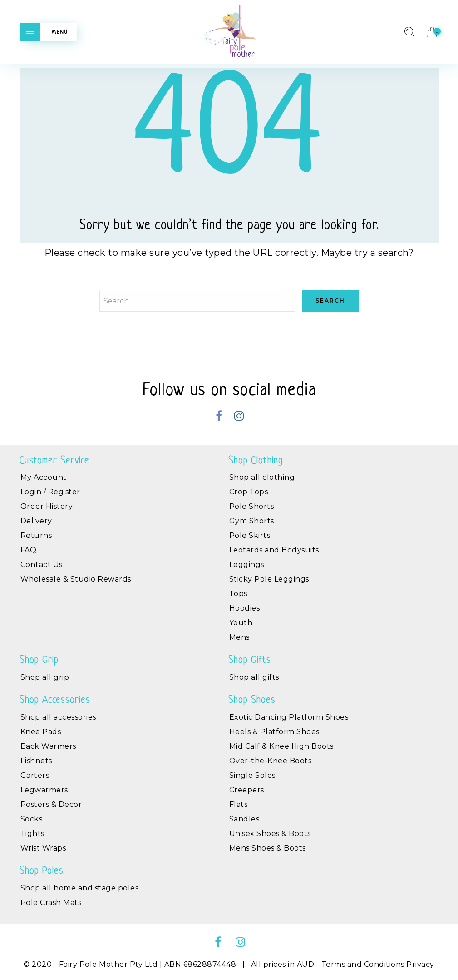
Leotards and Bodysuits (274, 550)
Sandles (244, 819)
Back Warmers (48, 746)
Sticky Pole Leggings (269, 579)
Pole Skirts (250, 535)
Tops (238, 594)
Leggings (247, 565)
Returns (36, 535)
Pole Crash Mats (51, 903)
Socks (32, 819)
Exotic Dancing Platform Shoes (289, 717)
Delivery (36, 521)
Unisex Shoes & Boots (270, 833)
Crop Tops (249, 492)
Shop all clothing (262, 477)
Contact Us (42, 565)
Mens (239, 637)
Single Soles (252, 775)
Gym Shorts (252, 521)
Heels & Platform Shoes (274, 732)
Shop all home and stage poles (80, 888)
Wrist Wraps (43, 848)
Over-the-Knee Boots (271, 761)
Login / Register (50, 492)
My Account (44, 477)
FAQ (29, 550)
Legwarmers (44, 790)
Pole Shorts (252, 506)
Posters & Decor (51, 804)
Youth (241, 623)
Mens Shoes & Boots (268, 848)
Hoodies (245, 608)
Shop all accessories (58, 717)
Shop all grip (45, 677)
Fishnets (36, 761)
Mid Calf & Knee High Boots (281, 746)
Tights (32, 833)
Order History (47, 506)
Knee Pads (41, 732)
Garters (35, 775)
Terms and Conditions (363, 964)
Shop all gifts (254, 677)
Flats (239, 804)
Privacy (420, 964)
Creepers (247, 790)
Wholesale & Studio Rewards (76, 579)
